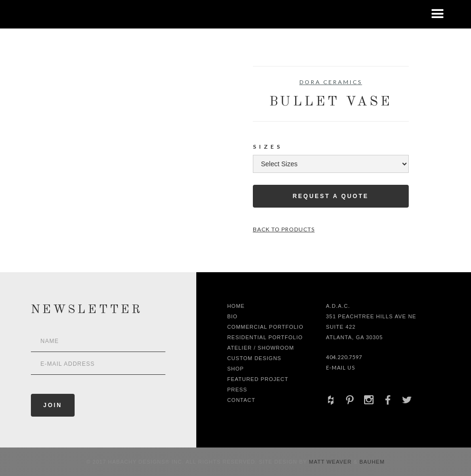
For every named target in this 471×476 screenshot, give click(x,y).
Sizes (268, 147)
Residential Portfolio (265, 337)
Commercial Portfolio (265, 327)
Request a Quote (331, 196)
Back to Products (284, 229)
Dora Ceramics (331, 82)
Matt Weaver (331, 462)
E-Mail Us (341, 367)
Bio (232, 316)
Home (236, 306)
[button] (438, 14)
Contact (241, 400)
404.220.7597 (344, 357)
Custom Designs (254, 358)
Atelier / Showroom (261, 348)
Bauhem (371, 462)
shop (235, 369)
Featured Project (258, 379)
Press (237, 390)
